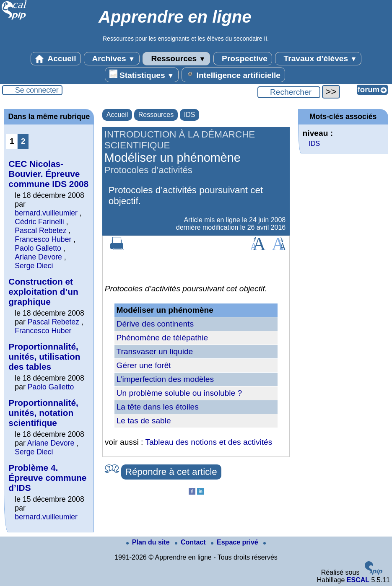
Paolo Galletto (38, 248)
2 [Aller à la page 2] (23, 141)
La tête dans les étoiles (158, 407)
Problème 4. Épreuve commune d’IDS (47, 478)
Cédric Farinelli (39, 222)
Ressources (176, 59)
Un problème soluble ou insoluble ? (179, 393)
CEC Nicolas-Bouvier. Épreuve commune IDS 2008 (48, 174)
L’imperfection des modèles (165, 379)
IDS (190, 115)
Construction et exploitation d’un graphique (43, 292)
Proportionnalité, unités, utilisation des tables (44, 357)
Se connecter (37, 90)
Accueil (56, 59)
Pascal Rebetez (40, 231)
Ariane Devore (38, 257)
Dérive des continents (155, 324)
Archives (112, 59)
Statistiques (142, 75)
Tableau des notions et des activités (209, 442)
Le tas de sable (144, 421)
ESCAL (358, 580)
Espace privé (235, 542)
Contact (191, 542)
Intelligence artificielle (233, 75)
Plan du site (149, 542)
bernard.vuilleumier (46, 213)
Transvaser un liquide (155, 351)
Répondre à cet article (171, 472)
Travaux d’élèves (318, 59)
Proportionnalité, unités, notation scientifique (43, 413)
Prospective (243, 59)
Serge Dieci (34, 266)
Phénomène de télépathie (162, 338)
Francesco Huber (43, 239)
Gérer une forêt (144, 365)
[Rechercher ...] (289, 92)
